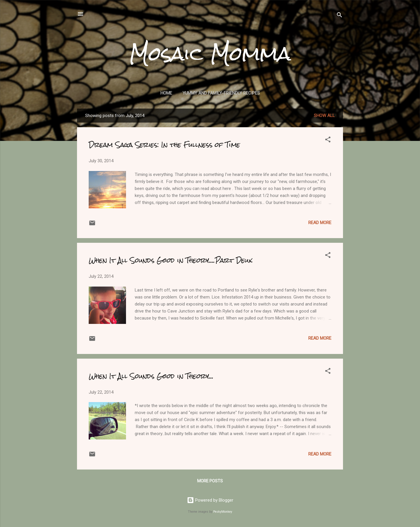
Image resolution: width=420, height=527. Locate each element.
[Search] (339, 16)
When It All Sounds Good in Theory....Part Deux (170, 260)
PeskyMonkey (223, 512)
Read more (320, 223)
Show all (324, 116)
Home (166, 93)
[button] (328, 141)
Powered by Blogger (210, 500)
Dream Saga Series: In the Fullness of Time (164, 145)
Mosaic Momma (210, 54)
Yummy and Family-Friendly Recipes (221, 93)
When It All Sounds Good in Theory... (151, 376)
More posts (210, 481)
